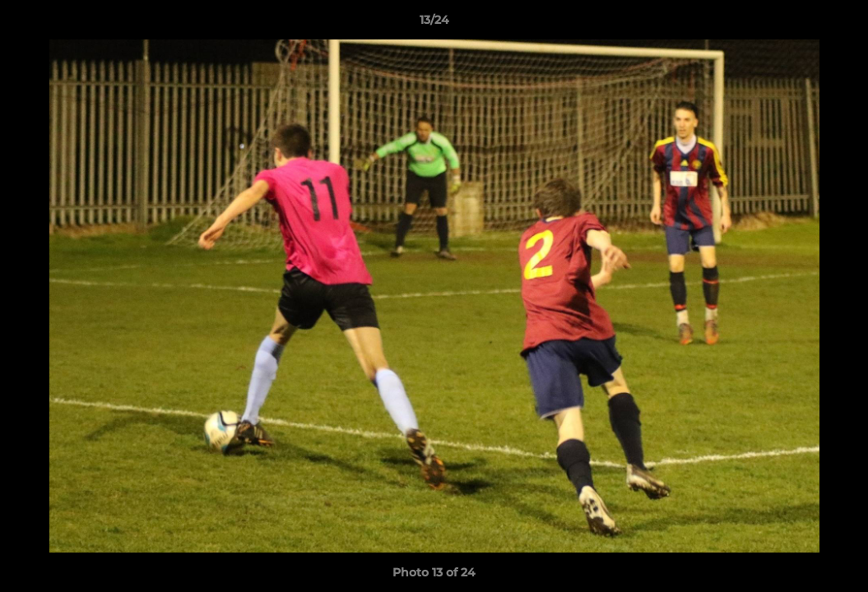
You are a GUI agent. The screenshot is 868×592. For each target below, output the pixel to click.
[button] (838, 24)
